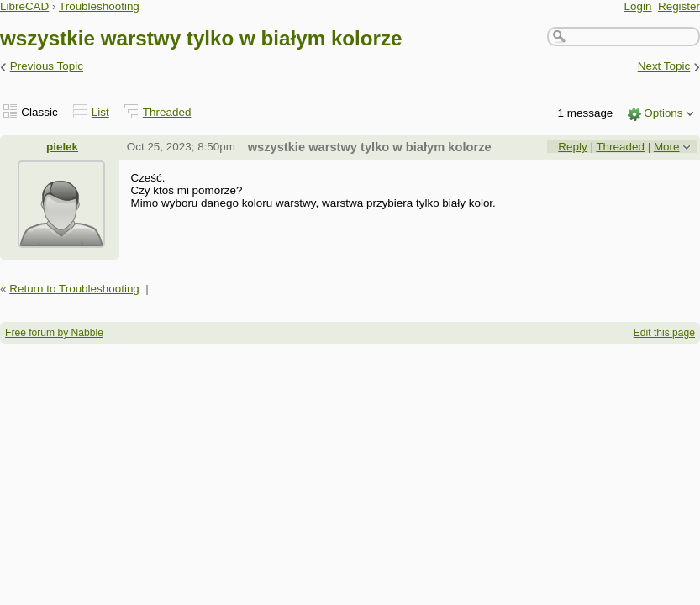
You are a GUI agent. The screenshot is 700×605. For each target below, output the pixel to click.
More (667, 147)
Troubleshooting (99, 6)
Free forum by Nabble (54, 333)
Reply (572, 147)
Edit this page (664, 333)
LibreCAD (24, 6)
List (100, 112)
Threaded (167, 112)
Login (638, 6)
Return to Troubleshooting (74, 289)
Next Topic (664, 67)
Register (679, 6)
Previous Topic (47, 67)
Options (663, 113)
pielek (62, 147)
